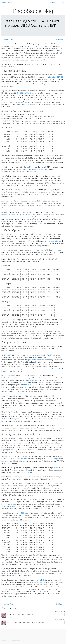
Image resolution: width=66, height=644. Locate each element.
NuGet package (52, 459)
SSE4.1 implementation (10, 506)
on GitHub (22, 513)
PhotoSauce (7, 3)
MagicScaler (57, 369)
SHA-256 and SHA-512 (25, 93)
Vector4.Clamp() (29, 380)
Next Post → (60, 40)
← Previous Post (7, 40)
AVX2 (3, 419)
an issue (37, 192)
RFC (60, 51)
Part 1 (5, 44)
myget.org (31, 472)
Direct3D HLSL (28, 385)
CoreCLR (16, 441)
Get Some (51, 3)
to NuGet (43, 580)
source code (6, 389)
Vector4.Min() (6, 378)
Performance (42, 29)
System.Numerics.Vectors (37, 360)
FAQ (58, 3)
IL (61, 355)
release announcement (19, 459)
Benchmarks (35, 29)
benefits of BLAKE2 (56, 77)
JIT (9, 355)
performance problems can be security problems (19, 215)
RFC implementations (52, 241)
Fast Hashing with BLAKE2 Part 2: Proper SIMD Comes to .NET (32, 24)
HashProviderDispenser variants (35, 169)
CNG (23, 172)
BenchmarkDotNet (29, 104)
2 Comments (18, 29)
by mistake (56, 468)
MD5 (8, 84)
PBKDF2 (41, 217)
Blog (62, 3)
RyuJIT (50, 355)
